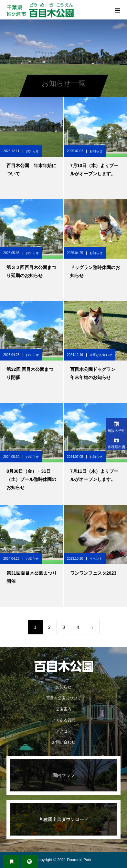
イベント (96, 559)
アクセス (64, 731)
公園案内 (64, 709)
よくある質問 (64, 720)
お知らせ (32, 151)
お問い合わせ (64, 742)
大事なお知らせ (101, 355)
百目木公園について (64, 698)
